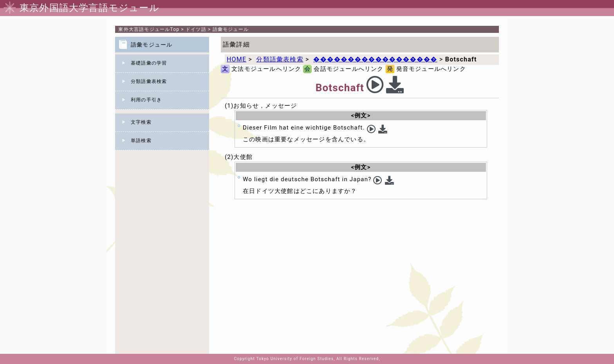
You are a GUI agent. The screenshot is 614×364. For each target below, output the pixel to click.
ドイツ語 (196, 29)
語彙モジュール (231, 29)
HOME (237, 59)
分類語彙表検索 (149, 81)
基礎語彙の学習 (149, 63)
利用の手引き (146, 100)
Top (149, 29)
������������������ (375, 59)
